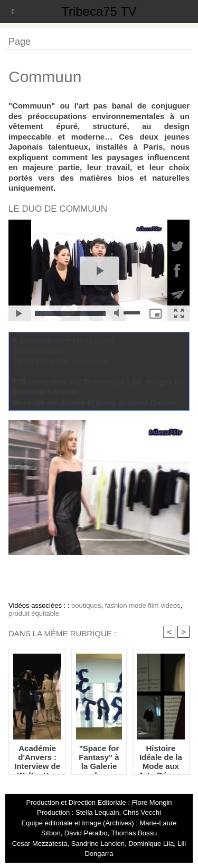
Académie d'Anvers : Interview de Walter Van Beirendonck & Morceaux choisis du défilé (37, 757)
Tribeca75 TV (99, 11)
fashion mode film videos (143, 605)
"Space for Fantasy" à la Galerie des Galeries (99, 757)
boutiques (86, 605)
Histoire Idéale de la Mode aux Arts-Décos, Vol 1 (161, 757)
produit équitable (34, 613)
